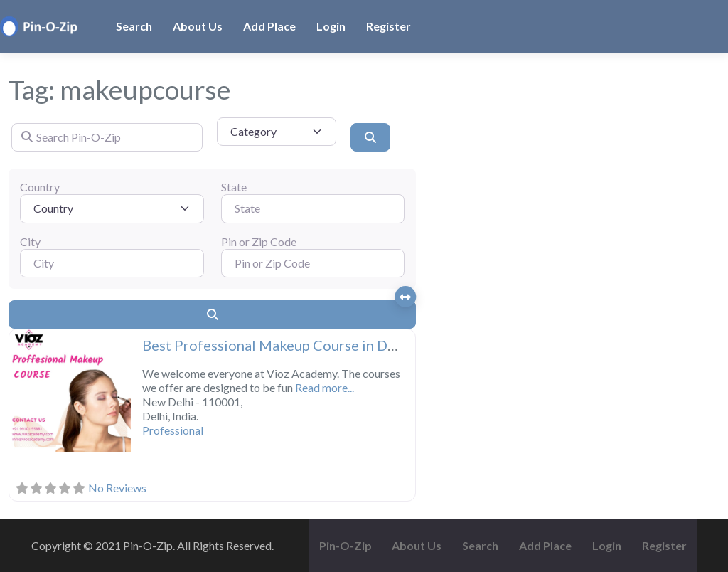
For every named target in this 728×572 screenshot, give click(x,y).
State (234, 187)
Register (389, 26)
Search (134, 26)
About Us (198, 26)
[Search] (370, 137)
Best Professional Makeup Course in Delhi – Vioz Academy (330, 345)
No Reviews (117, 488)
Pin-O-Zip (346, 545)
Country (40, 187)
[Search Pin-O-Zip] (107, 137)
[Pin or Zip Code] (313, 263)
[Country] (112, 208)
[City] (112, 263)
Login (331, 26)
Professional (173, 430)
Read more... (325, 387)
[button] (18, 392)
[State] (313, 208)
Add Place (269, 26)
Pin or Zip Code (259, 242)
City (30, 242)
